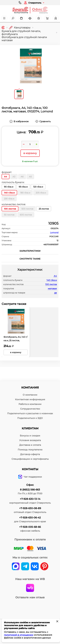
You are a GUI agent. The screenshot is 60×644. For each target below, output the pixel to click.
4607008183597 (51, 244)
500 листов (27, 209)
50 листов (9, 215)
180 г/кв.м (25, 193)
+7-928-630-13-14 (30, 499)
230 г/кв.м (9, 199)
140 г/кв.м (52, 280)
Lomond (54, 232)
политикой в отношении (19, 635)
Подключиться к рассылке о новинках (30, 413)
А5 (30, 177)
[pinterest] (44, 567)
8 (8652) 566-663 (30, 490)
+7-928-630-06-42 (30, 518)
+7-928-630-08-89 (30, 508)
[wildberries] (30, 588)
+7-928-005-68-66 (30, 527)
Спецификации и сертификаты (30, 459)
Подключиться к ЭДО (30, 418)
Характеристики (30, 251)
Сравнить (45, 121)
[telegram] (25, 567)
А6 (22, 177)
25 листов (44, 209)
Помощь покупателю (30, 450)
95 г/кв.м (23, 187)
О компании (30, 395)
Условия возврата (30, 440)
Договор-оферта (30, 454)
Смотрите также (30, 259)
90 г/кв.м (9, 187)
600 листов (26, 215)
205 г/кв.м (41, 193)
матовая (52, 288)
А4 (55, 276)
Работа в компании (30, 404)
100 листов (51, 284)
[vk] (16, 567)
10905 (53, 223)
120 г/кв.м (38, 187)
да (56, 293)
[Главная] (3, 28)
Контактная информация (30, 399)
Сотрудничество (30, 409)
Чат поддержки (30, 477)
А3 (14, 177)
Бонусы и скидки (30, 436)
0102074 (54, 228)
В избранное (21, 121)
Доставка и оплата (30, 445)
